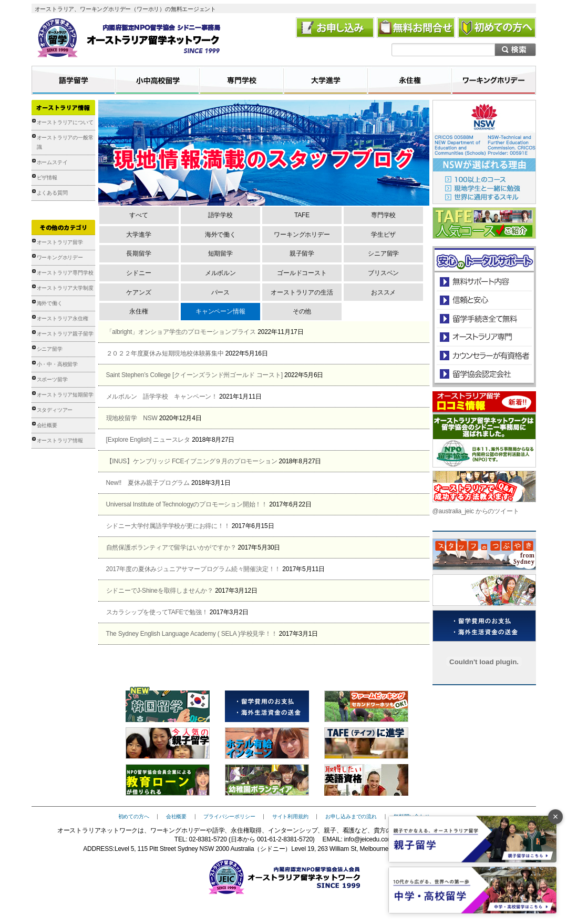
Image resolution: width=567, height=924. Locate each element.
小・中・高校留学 (57, 364)
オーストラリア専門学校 (65, 273)
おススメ (383, 292)
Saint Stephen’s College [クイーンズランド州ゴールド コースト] (194, 375)
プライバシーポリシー (229, 816)
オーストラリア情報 (60, 440)
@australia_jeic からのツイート (476, 511)
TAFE (302, 215)
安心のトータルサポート (484, 282)
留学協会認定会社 (484, 374)
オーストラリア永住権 (63, 318)
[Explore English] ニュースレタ (148, 440)
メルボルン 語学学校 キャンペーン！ (162, 397)
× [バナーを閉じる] (556, 817)
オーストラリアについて (65, 122)
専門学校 (383, 215)
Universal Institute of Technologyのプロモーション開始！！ (187, 504)
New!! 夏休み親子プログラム (148, 483)
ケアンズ (138, 292)
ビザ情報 (47, 177)
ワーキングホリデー (60, 257)
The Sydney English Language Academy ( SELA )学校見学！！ (192, 634)
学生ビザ (383, 235)
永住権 (138, 311)
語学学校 (220, 215)
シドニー (138, 273)
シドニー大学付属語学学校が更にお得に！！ (168, 526)
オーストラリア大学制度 (65, 288)
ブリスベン (383, 273)
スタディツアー (55, 410)
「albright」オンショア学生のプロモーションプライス (181, 332)
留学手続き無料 (484, 318)
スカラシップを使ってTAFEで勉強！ (157, 612)
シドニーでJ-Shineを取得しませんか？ (160, 591)
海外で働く (50, 303)
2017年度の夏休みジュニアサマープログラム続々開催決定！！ (194, 569)
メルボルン (220, 273)
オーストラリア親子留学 (65, 334)
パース (220, 292)
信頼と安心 (484, 300)
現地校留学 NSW (132, 418)
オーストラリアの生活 (302, 292)
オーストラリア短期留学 (65, 395)
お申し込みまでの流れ (351, 816)
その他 (302, 311)
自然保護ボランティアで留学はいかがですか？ (171, 547)
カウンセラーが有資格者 (484, 355)
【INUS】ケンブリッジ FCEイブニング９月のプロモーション (192, 461)
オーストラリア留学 (60, 242)
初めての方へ (134, 816)
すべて (138, 215)
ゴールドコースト (302, 273)
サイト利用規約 (290, 816)
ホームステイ (52, 162)
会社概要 (47, 425)
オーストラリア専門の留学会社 (484, 337)
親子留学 (302, 253)
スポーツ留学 (52, 379)
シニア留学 (50, 349)
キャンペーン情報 (220, 311)
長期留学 (138, 253)
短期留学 (220, 253)
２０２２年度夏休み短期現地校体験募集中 (165, 353)
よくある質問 (52, 193)
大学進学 (138, 235)
